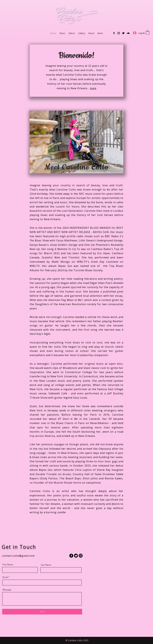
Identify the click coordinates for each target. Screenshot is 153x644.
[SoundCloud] (128, 33)
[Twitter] (123, 33)
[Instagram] (119, 33)
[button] (148, 32)
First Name (8, 564)
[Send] (42, 612)
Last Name (46, 565)
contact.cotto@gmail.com (18, 556)
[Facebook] (114, 33)
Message (7, 590)
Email (5, 577)
